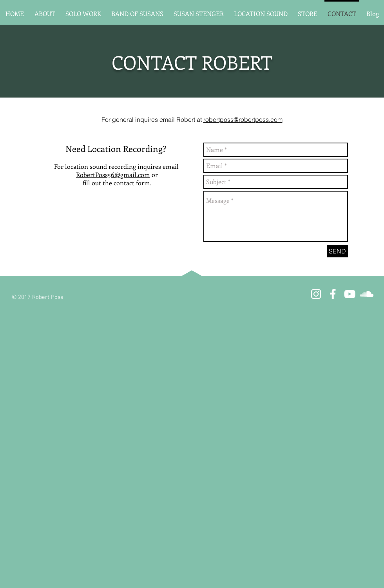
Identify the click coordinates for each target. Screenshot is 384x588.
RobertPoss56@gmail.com (113, 175)
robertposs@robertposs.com (243, 119)
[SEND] (337, 251)
